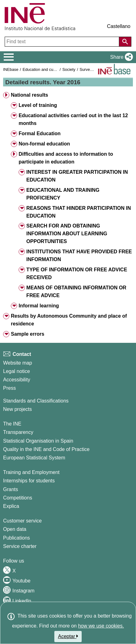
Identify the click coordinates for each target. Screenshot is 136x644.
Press (9, 388)
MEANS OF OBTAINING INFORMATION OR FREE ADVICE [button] (76, 292)
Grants (11, 489)
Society (69, 69)
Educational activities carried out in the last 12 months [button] (73, 119)
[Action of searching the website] (125, 42)
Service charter (20, 546)
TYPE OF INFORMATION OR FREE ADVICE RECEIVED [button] (77, 274)
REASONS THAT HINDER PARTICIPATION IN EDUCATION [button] (79, 212)
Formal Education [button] (40, 133)
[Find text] (63, 42)
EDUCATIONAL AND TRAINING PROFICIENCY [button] (63, 194)
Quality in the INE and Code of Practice (46, 449)
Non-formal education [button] (44, 144)
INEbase (11, 69)
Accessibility (17, 380)
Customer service (22, 521)
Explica (11, 506)
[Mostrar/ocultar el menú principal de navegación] (9, 57)
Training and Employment (31, 472)
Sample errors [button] (28, 334)
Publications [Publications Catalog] (16, 538)
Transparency (18, 432)
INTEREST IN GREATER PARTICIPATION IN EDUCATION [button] (77, 176)
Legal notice (16, 371)
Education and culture (42, 69)
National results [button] (29, 95)
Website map (18, 363)
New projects (17, 409)
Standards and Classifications (36, 401)
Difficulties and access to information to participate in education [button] (66, 158)
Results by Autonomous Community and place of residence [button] (69, 320)
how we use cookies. (101, 626)
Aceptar (68, 636)
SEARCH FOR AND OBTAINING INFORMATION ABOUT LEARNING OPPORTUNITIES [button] (67, 234)
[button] (120, 57)
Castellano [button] (119, 26)
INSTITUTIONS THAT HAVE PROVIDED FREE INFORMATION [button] (79, 255)
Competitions (18, 498)
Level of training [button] (38, 105)
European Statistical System (34, 458)
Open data (15, 529)
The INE (12, 424)
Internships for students (29, 481)
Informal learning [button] (39, 306)
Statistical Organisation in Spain (38, 441)
